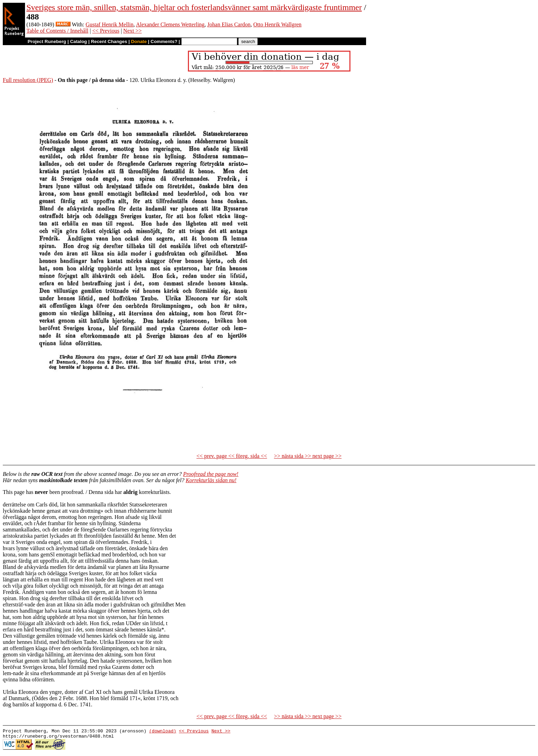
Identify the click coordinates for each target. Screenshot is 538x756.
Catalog (79, 41)
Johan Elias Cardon (229, 24)
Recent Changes (109, 41)
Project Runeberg (47, 41)
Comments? (164, 41)
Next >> (133, 31)
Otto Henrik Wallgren (277, 24)
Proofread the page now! (211, 474)
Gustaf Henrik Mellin (110, 24)
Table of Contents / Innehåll (57, 31)
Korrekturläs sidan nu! (211, 480)
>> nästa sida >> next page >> (308, 456)
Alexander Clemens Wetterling (170, 24)
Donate (139, 41)
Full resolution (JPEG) (28, 80)
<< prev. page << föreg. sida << (232, 456)
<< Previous (106, 31)
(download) (163, 732)
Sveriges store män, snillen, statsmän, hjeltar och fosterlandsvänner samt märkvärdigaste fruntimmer (194, 7)
